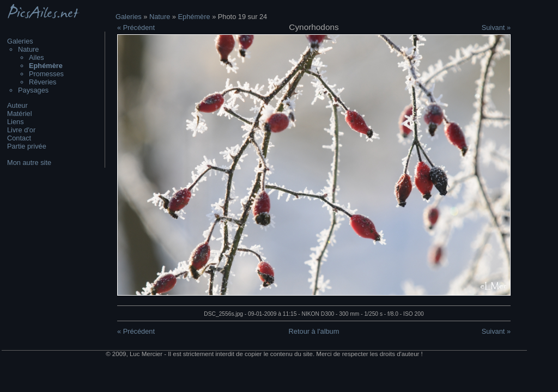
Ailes (37, 57)
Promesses (46, 74)
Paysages (33, 90)
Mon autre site (29, 163)
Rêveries (43, 82)
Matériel (20, 114)
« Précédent (136, 27)
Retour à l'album (314, 331)
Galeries (20, 41)
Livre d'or (21, 130)
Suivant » (496, 27)
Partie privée (27, 146)
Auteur (17, 105)
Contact (19, 138)
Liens (16, 122)
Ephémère (194, 17)
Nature (28, 49)
